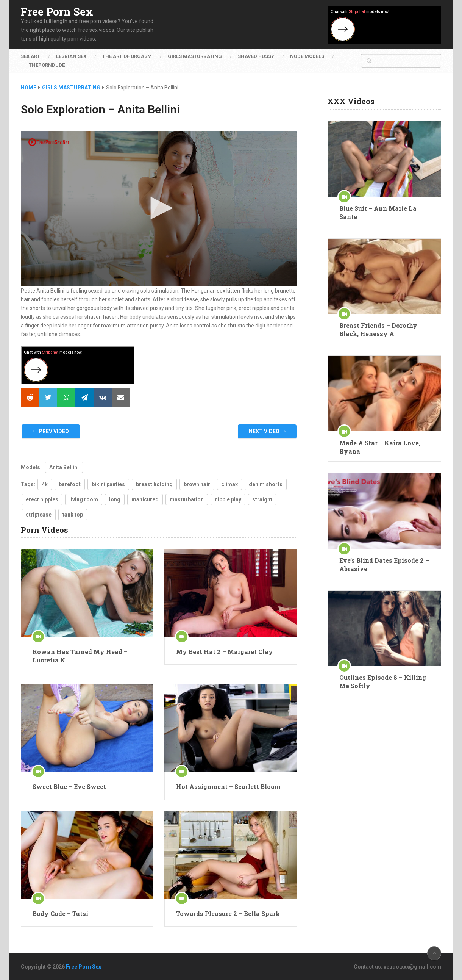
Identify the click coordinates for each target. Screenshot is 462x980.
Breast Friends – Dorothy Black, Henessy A (378, 330)
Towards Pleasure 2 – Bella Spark (228, 913)
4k (45, 484)
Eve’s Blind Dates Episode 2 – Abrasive (384, 564)
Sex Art (30, 56)
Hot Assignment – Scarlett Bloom (228, 787)
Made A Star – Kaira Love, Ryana (380, 447)
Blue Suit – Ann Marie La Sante (378, 212)
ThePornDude (47, 65)
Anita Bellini (64, 467)
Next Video (267, 431)
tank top (73, 515)
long (115, 499)
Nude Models (307, 56)
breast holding (154, 484)
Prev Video (51, 431)
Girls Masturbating (195, 56)
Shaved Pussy (256, 56)
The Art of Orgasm (127, 56)
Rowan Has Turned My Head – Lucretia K (80, 656)
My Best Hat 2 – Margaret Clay (225, 652)
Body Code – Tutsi (60, 913)
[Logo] (49, 142)
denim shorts (266, 484)
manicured (145, 499)
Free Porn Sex (57, 12)
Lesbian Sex (71, 56)
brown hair (197, 484)
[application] (159, 209)
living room (84, 499)
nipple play (228, 499)
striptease (39, 515)
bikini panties (108, 484)
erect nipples (42, 499)
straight (262, 499)
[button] (159, 208)
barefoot (70, 484)
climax (229, 484)
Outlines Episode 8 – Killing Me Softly (383, 682)
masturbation (187, 499)
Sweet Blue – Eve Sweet (69, 787)
